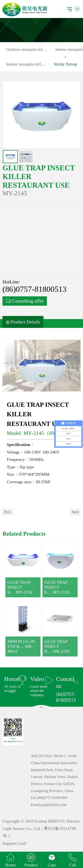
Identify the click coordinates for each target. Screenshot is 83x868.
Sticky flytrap (65, 64)
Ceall (22, 843)
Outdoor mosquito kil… (27, 49)
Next (75, 512)
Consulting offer (25, 301)
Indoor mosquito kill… (26, 64)
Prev (8, 512)
